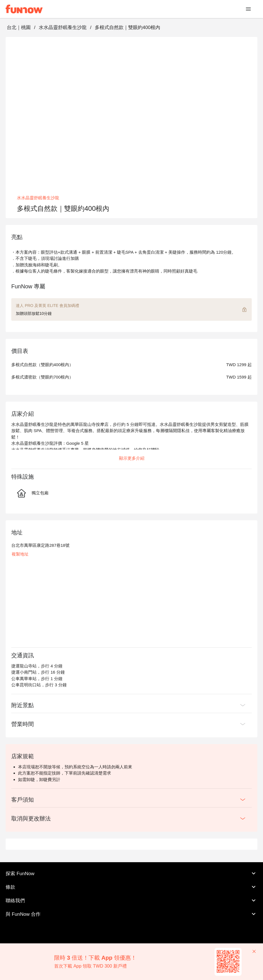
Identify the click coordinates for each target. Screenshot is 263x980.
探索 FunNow (131, 873)
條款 (131, 887)
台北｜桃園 (19, 27)
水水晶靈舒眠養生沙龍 (63, 27)
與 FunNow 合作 (131, 914)
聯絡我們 (131, 901)
